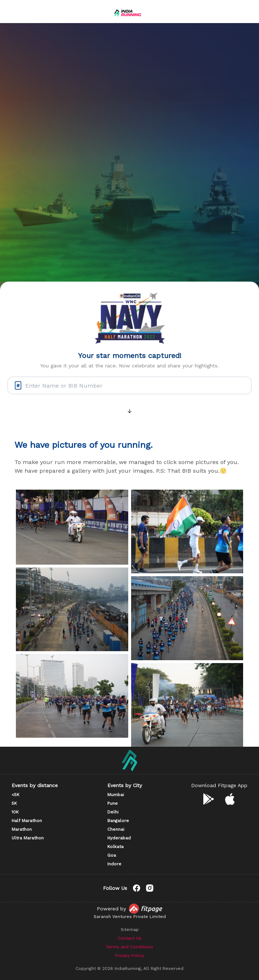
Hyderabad (119, 838)
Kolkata (115, 847)
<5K (16, 795)
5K (14, 803)
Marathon (22, 829)
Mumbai (116, 795)
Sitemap (130, 930)
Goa (112, 855)
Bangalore (118, 821)
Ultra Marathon (28, 838)
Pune (113, 803)
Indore (114, 864)
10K (15, 812)
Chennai (116, 829)
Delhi (113, 812)
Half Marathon (27, 821)
